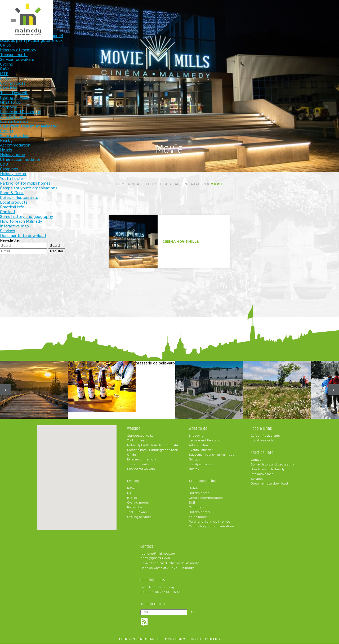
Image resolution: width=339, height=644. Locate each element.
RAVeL (132, 488)
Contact (257, 460)
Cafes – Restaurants (265, 436)
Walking (70, 13)
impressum (175, 639)
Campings (196, 508)
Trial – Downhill (138, 512)
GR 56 (131, 455)
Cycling (105, 13)
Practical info (244, 13)
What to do (139, 13)
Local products (262, 441)
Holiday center (200, 512)
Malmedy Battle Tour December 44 (153, 445)
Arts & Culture (199, 445)
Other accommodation (206, 498)
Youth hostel (198, 517)
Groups (194, 460)
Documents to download (269, 484)
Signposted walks (140, 436)
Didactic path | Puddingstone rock (152, 450)
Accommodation (174, 13)
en (319, 8)
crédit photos (205, 639)
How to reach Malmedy (268, 469)
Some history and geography (272, 465)
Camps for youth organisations (212, 527)
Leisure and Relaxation (182, 184)
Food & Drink (209, 13)
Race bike (134, 508)
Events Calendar (201, 450)
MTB (130, 493)
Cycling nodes (138, 503)
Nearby (194, 469)
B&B (192, 503)
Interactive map (262, 474)
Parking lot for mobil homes (209, 522)
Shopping (196, 436)
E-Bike (132, 498)
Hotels (194, 488)
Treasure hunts (138, 464)
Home (122, 184)
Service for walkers (141, 469)
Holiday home (199, 493)
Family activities (200, 464)
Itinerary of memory (142, 460)
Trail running (136, 441)
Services (257, 479)
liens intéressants (139, 639)
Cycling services (139, 517)
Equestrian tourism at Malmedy (211, 455)
